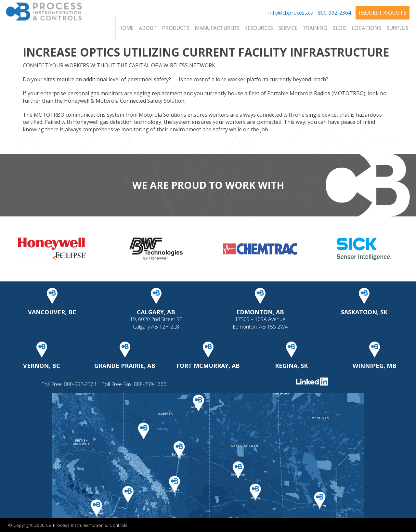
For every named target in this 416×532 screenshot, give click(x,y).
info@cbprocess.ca (291, 13)
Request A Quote (383, 13)
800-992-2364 (334, 13)
